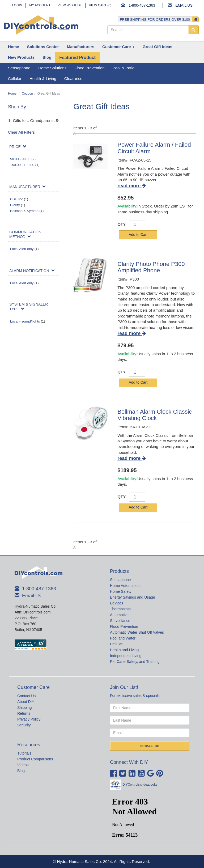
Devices (117, 603)
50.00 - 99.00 (20, 159)
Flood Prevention (124, 626)
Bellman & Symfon (24, 211)
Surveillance (120, 621)
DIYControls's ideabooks (140, 785)
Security (24, 725)
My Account (40, 5)
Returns (24, 713)
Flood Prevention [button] (89, 68)
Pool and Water (123, 638)
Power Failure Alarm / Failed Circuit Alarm (154, 148)
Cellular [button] (15, 79)
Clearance (73, 79)
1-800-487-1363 (142, 5)
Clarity (15, 205)
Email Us (184, 5)
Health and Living (124, 650)
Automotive (119, 615)
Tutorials (24, 753)
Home (12, 94)
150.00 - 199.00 (22, 165)
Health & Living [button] (43, 79)
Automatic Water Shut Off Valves (137, 632)
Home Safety (121, 591)
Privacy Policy (29, 719)
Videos (23, 765)
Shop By (18, 107)
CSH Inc (16, 199)
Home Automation (125, 586)
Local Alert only (22, 249)
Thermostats (120, 609)
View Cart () (100, 5)
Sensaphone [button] (19, 68)
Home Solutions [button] (52, 68)
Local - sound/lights (25, 321)
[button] (43, 47)
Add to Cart (138, 235)
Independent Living (126, 656)
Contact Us (26, 696)
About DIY (26, 702)
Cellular (116, 644)
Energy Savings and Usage (133, 597)
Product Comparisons (35, 759)
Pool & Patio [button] (124, 68)
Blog (21, 771)
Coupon (27, 94)
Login (17, 5)
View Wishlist (70, 5)
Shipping (25, 708)
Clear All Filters (21, 132)
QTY (122, 224)
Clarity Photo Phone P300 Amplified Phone (151, 267)
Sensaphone (120, 580)
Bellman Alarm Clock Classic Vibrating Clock (155, 415)
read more (132, 186)
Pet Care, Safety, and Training (135, 662)
